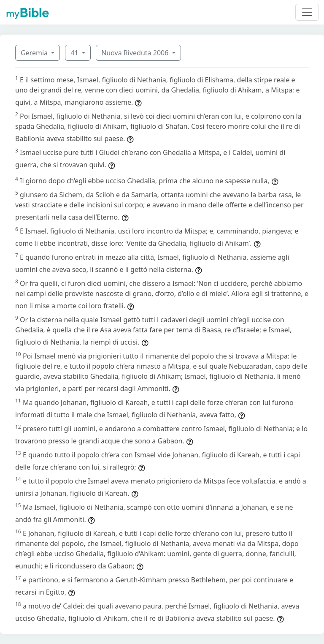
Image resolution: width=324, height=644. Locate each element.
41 (75, 53)
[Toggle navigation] (307, 12)
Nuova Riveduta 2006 (136, 53)
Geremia (35, 53)
